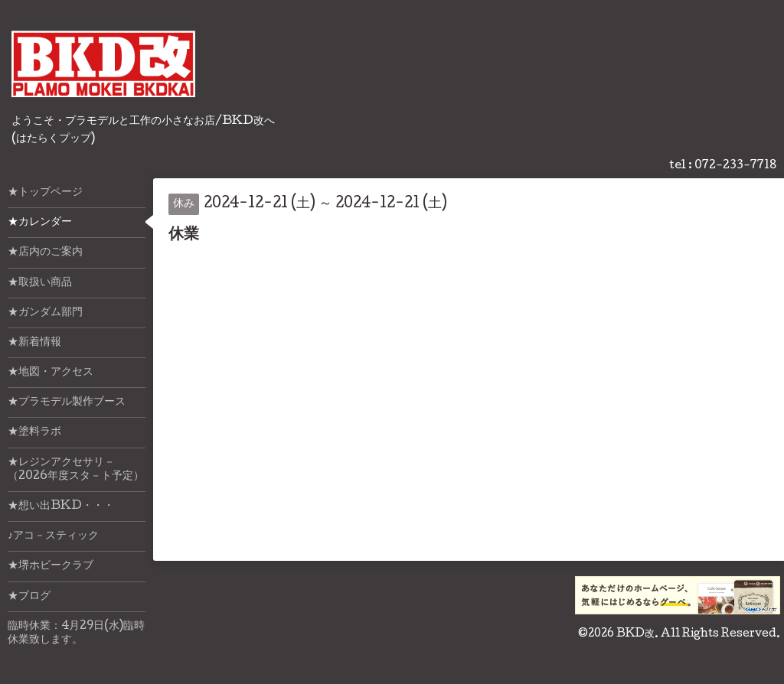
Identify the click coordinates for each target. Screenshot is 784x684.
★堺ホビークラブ (51, 566)
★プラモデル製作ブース (67, 402)
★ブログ (29, 597)
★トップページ (45, 193)
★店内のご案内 (45, 252)
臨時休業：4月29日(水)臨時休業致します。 (76, 634)
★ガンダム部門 (45, 313)
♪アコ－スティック (53, 536)
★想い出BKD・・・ (61, 506)
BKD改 (635, 634)
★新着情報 (34, 343)
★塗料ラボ (34, 432)
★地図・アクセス (51, 373)
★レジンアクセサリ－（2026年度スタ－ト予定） (76, 470)
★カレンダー (40, 223)
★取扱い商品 (40, 283)
